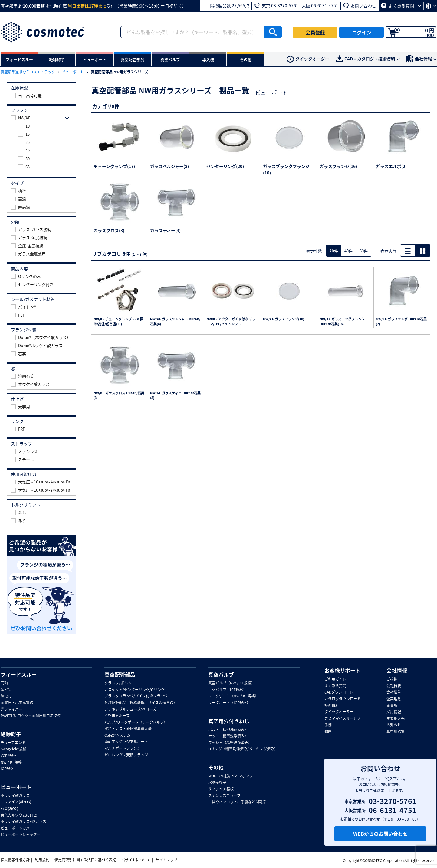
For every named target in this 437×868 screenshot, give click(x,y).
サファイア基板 (221, 789)
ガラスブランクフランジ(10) (286, 169)
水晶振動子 (217, 783)
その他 (216, 767)
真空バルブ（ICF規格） (227, 690)
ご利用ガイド (335, 679)
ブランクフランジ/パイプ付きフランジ (136, 696)
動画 (328, 732)
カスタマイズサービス (343, 719)
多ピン (6, 690)
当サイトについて (136, 860)
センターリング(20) (225, 166)
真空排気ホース (117, 716)
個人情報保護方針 (15, 860)
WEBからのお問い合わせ (380, 834)
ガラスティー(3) (165, 230)
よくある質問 (401, 5)
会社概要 (394, 686)
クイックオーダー (308, 59)
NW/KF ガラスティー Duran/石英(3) (175, 396)
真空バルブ (221, 675)
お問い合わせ (360, 5)
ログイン (362, 32)
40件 (348, 251)
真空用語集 (396, 732)
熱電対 (6, 696)
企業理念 (394, 699)
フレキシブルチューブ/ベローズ (130, 710)
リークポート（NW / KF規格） (233, 696)
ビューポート (73, 72)
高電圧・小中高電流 (17, 703)
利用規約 (42, 860)
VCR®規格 (9, 756)
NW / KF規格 (11, 762)
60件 (364, 251)
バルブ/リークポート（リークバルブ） (136, 723)
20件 (334, 251)
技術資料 (332, 706)
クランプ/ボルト (118, 683)
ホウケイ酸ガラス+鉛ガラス (23, 822)
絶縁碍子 (11, 734)
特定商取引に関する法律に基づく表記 (85, 860)
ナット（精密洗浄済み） (228, 736)
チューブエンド (13, 743)
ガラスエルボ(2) (391, 166)
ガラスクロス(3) (109, 230)
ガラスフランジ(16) (338, 166)
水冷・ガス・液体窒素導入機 (128, 729)
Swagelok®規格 (13, 749)
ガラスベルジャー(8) (169, 166)
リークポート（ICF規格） (229, 703)
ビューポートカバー (17, 828)
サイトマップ (166, 860)
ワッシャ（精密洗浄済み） (230, 743)
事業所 (392, 706)
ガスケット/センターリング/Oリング (135, 690)
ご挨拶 (392, 679)
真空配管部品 (120, 675)
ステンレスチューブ (224, 796)
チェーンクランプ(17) (114, 166)
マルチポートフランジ (123, 749)
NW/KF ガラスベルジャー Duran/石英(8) (175, 322)
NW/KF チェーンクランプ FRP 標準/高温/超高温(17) (118, 322)
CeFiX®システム (117, 736)
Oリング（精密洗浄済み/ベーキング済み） (243, 749)
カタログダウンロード (343, 699)
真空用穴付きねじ (229, 721)
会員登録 (315, 32)
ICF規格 (7, 769)
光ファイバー (11, 710)
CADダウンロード (339, 692)
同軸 (4, 683)
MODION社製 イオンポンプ (231, 776)
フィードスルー (19, 675)
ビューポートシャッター (21, 835)
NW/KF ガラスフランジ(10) (284, 319)
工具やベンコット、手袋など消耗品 (237, 802)
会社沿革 (394, 692)
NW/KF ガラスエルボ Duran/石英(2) (401, 322)
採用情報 (394, 712)
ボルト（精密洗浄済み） (228, 730)
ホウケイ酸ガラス (15, 796)
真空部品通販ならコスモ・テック (28, 72)
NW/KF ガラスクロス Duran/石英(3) (119, 396)
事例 (328, 725)
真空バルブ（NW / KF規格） (232, 683)
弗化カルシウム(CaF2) (19, 815)
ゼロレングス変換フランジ (126, 755)
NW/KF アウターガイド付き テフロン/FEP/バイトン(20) (231, 322)
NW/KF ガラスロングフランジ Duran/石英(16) (342, 322)
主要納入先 (396, 719)
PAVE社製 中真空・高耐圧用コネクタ (31, 716)
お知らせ (394, 725)
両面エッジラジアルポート (126, 742)
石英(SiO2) (9, 809)
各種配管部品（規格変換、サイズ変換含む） (141, 703)
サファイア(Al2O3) (16, 802)
